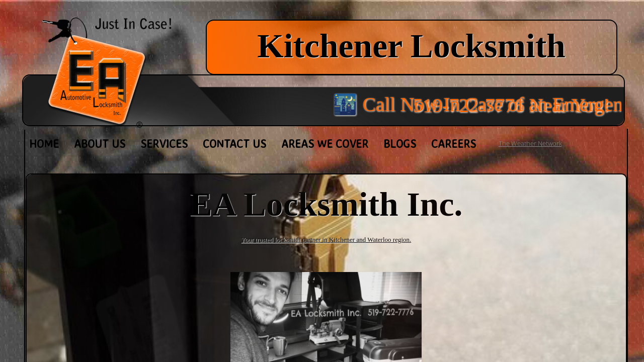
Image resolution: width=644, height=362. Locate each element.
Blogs (400, 144)
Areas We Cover (325, 144)
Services (164, 144)
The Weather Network (530, 143)
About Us (100, 144)
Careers (454, 144)
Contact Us (234, 144)
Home (44, 144)
